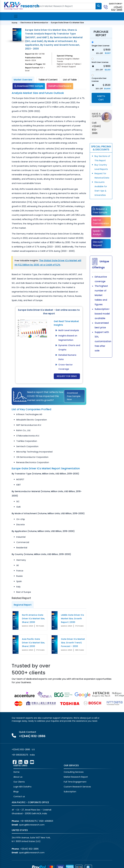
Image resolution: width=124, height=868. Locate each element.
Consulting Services (74, 772)
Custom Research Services (77, 787)
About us (18, 777)
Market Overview (23, 80)
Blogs (16, 792)
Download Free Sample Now (74, 396)
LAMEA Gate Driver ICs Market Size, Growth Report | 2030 (72, 619)
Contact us (19, 796)
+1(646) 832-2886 (117, 9)
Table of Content (48, 80)
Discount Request (98, 244)
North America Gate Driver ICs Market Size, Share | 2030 (33, 619)
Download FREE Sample (29, 86)
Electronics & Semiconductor (34, 23)
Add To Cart (101, 98)
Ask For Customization (101, 222)
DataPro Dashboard (60, 86)
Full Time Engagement (75, 782)
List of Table (70, 80)
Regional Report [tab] (23, 605)
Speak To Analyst (98, 233)
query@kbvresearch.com (32, 825)
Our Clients (19, 782)
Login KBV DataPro (22, 787)
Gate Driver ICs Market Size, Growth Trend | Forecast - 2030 (73, 643)
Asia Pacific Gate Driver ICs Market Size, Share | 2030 (33, 643)
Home (15, 23)
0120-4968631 (46, 821)
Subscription (70, 792)
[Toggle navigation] (16, 16)
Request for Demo (67, 376)
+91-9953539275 (20, 755)
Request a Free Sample (100, 211)
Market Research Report (76, 777)
